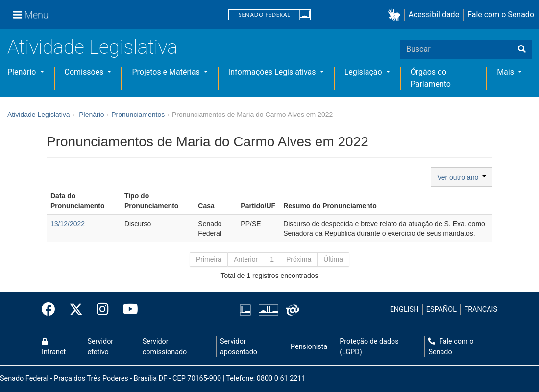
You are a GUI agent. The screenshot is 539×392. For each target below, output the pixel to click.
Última (333, 259)
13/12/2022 (68, 224)
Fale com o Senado (501, 14)
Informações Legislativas (273, 72)
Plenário (23, 72)
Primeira (209, 259)
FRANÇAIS (481, 310)
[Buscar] (522, 49)
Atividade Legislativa (92, 47)
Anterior (246, 259)
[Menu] (31, 15)
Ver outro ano (462, 177)
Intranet (54, 347)
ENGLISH (404, 310)
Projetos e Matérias (167, 72)
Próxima (299, 259)
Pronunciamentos (138, 115)
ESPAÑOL (441, 310)
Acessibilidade (434, 14)
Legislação (364, 72)
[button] (396, 15)
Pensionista (309, 347)
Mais (506, 72)
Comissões (85, 72)
